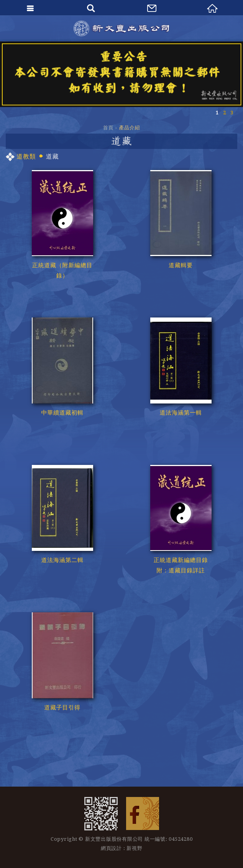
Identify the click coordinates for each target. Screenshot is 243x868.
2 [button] (224, 113)
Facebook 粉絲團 (143, 813)
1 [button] (217, 113)
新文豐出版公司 (121, 28)
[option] (121, 74)
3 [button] (232, 113)
